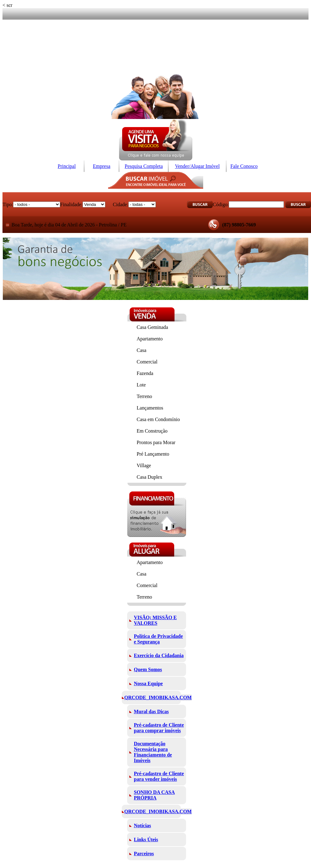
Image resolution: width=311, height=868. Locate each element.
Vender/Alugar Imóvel (197, 166)
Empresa (102, 166)
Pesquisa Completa (144, 166)
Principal (67, 166)
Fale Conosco (244, 166)
